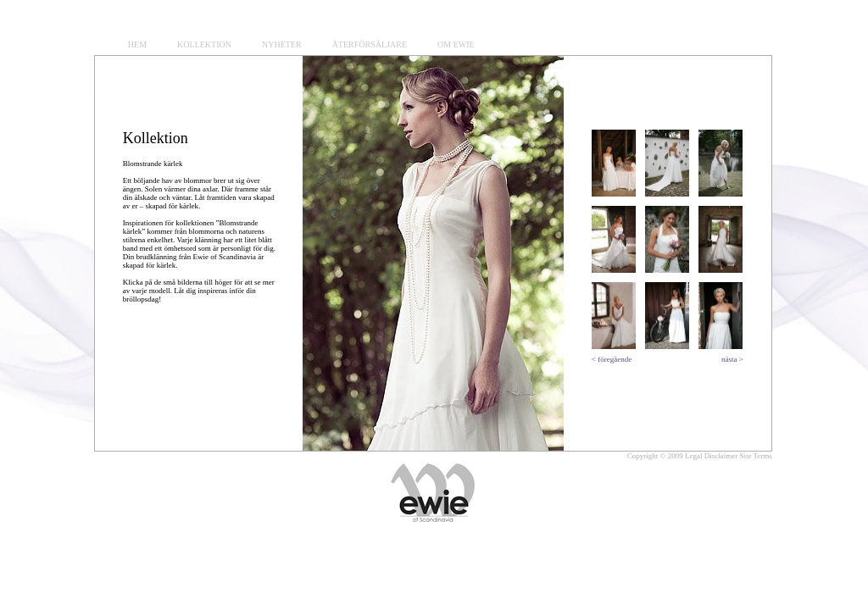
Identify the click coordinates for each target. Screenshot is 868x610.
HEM (137, 44)
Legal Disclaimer (711, 456)
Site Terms (755, 456)
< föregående (612, 359)
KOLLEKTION (204, 44)
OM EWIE (456, 44)
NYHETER (282, 44)
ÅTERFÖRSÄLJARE (370, 44)
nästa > (732, 359)
